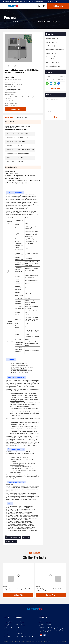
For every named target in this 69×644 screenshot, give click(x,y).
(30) (50, 46)
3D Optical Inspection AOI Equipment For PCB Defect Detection (17, 590)
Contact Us (7, 631)
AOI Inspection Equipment (23, 631)
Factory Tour (7, 625)
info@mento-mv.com (38, 2)
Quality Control (8, 628)
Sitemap (6, 634)
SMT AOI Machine (21, 625)
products (9, 22)
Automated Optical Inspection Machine (26, 637)
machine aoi (26, 538)
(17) (53, 63)
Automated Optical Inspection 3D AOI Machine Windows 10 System (49, 590)
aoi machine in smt (11, 541)
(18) (53, 66)
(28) (53, 42)
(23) (55, 50)
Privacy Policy (7, 637)
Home (4, 22)
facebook (45, 635)
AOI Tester (19, 628)
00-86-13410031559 (53, 2)
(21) (52, 53)
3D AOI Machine (17, 22)
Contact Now (55, 88)
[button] (11, 579)
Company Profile (8, 622)
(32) (52, 39)
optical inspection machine (13, 538)
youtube (41, 635)
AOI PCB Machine (21, 634)
